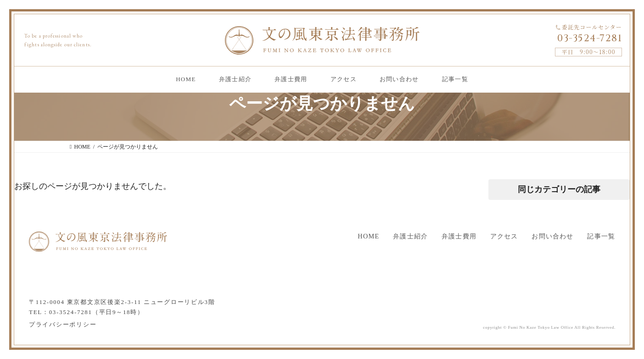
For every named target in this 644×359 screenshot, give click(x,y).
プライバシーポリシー (63, 324)
